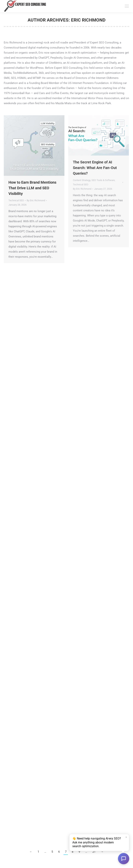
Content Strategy (82, 180)
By (36, 200)
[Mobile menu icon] (127, 6)
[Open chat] (124, 859)
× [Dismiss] (126, 837)
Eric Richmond (88, 20)
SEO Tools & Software (103, 180)
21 (94, 852)
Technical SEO (16, 200)
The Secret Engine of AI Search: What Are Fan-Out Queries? (95, 168)
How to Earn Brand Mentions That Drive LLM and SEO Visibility (32, 188)
